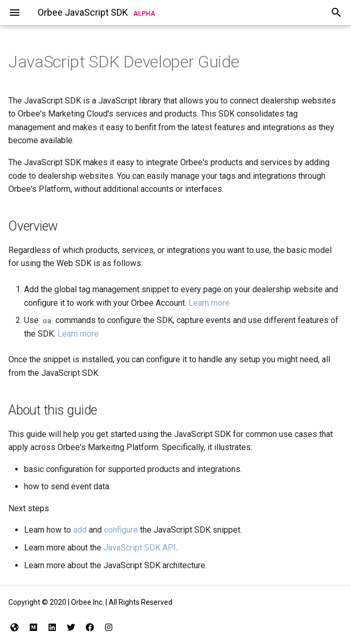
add (80, 530)
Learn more (209, 303)
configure (121, 530)
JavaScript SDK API (140, 548)
